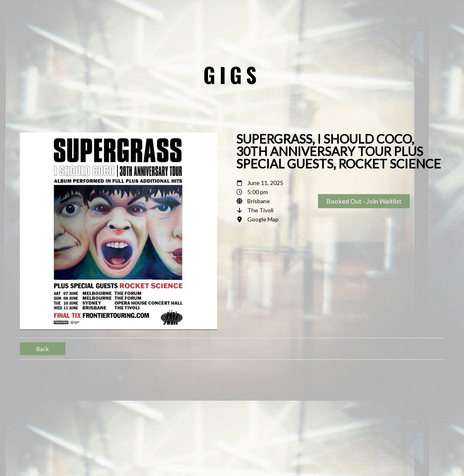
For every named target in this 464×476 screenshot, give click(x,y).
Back (43, 349)
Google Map (263, 219)
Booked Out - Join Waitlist (364, 201)
